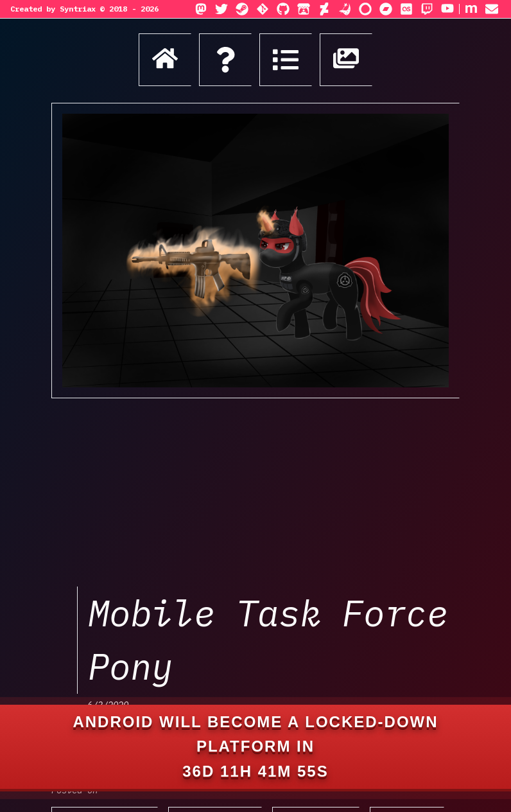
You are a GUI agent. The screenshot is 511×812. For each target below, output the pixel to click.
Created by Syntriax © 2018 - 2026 (84, 9)
